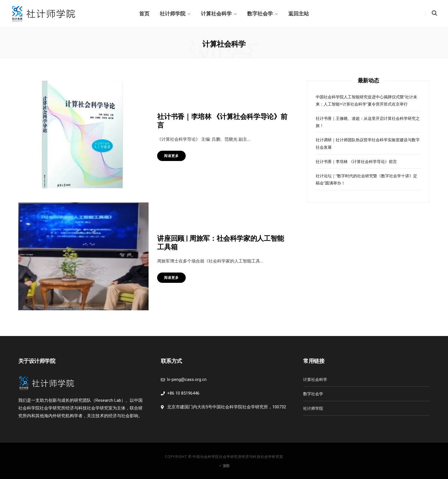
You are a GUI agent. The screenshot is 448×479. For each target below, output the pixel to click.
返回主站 (299, 14)
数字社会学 (260, 14)
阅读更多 (171, 156)
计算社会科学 (216, 14)
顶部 (224, 466)
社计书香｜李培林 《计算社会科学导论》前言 (356, 161)
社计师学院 (173, 14)
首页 (144, 14)
